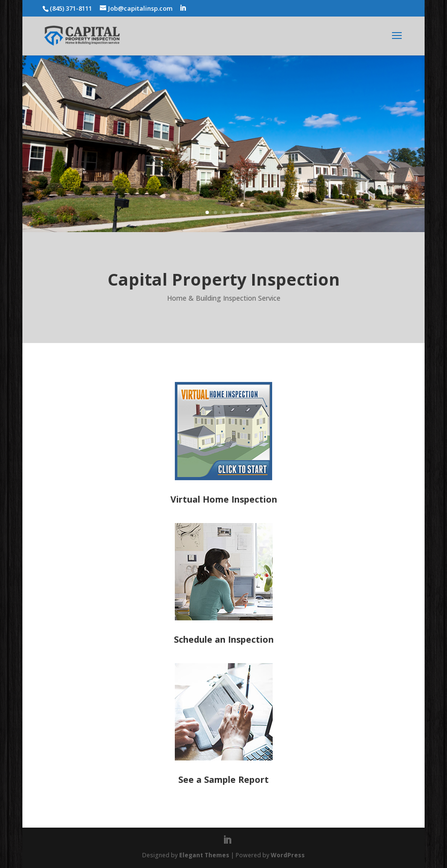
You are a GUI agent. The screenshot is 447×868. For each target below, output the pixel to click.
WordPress (288, 855)
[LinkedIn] (183, 8)
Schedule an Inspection (224, 639)
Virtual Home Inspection (224, 499)
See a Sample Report (223, 779)
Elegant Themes (204, 855)
